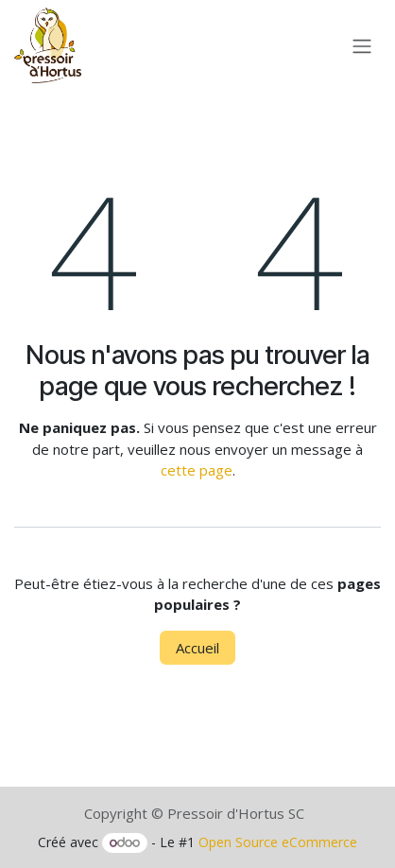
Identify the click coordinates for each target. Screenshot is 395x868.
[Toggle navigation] (362, 45)
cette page (197, 470)
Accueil (197, 648)
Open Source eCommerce (278, 842)
